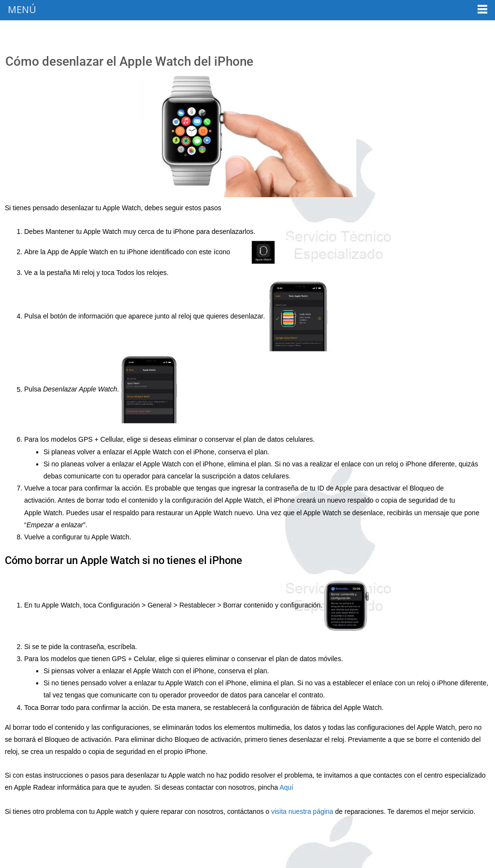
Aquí (287, 787)
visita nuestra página (302, 811)
